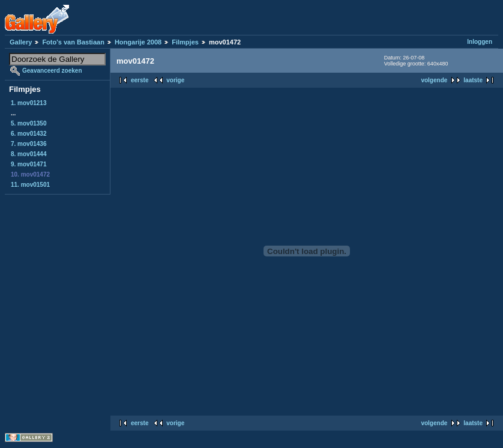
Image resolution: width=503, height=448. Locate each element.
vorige (175, 80)
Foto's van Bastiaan (73, 42)
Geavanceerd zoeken (52, 71)
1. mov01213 (29, 103)
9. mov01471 (29, 164)
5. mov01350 (29, 123)
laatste (473, 80)
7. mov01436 (29, 144)
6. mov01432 (29, 134)
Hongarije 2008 (138, 42)
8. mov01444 (29, 154)
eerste (140, 80)
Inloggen (480, 42)
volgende (434, 80)
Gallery (21, 42)
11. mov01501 (30, 185)
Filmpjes (185, 42)
